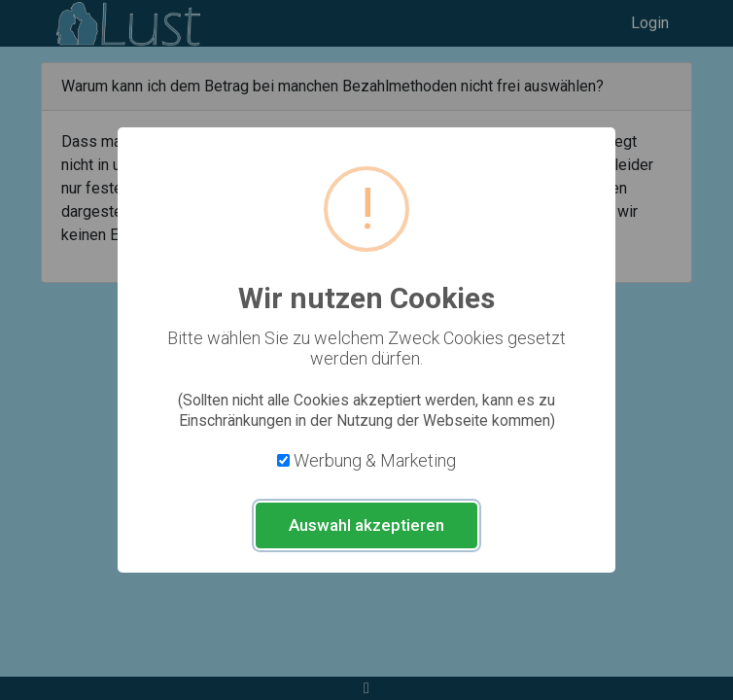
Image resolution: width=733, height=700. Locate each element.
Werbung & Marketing (375, 460)
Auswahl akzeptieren (366, 525)
